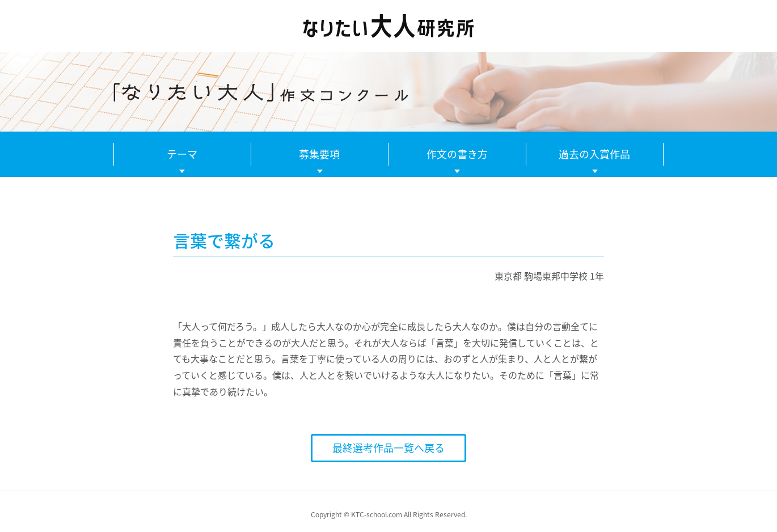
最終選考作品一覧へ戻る (388, 448)
